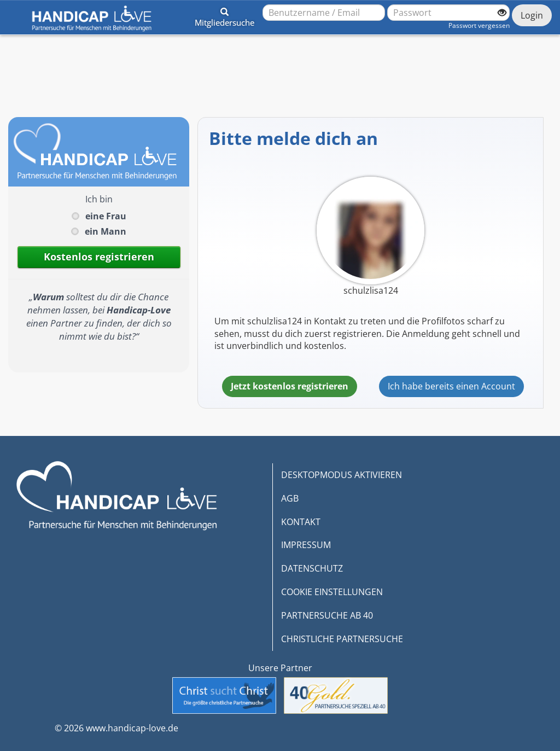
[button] (224, 15)
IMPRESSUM (306, 545)
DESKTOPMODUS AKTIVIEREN (342, 475)
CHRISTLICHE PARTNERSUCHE (342, 639)
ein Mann (106, 231)
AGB (290, 498)
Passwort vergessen (479, 25)
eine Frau (106, 216)
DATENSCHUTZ (312, 568)
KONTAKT (301, 522)
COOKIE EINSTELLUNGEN (332, 592)
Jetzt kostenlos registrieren (290, 386)
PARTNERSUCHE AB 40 (327, 615)
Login (532, 15)
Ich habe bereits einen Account (451, 386)
